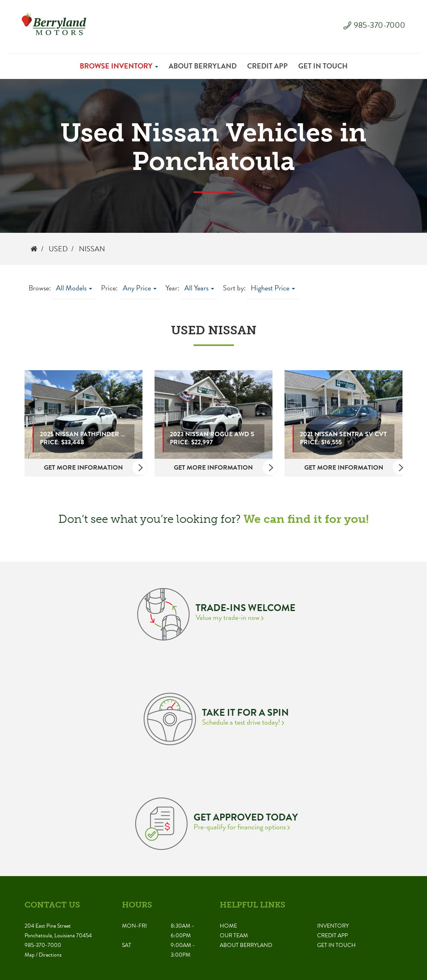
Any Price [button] (140, 288)
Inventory (333, 926)
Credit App (267, 66)
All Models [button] (74, 288)
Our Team (234, 935)
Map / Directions (43, 955)
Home (228, 926)
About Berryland (203, 66)
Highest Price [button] (273, 288)
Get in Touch (323, 66)
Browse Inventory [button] (119, 66)
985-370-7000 (380, 25)
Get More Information (93, 468)
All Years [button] (199, 288)
